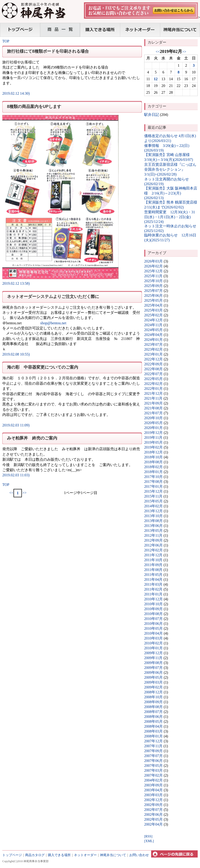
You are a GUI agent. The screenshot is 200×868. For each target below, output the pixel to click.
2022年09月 (153, 364)
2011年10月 (153, 560)
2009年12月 (153, 653)
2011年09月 (153, 565)
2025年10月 (153, 281)
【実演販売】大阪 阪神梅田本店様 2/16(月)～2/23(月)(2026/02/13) (171, 193)
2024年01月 (153, 340)
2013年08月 (153, 521)
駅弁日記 (152, 115)
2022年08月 (153, 369)
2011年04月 (153, 579)
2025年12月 (153, 271)
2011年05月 (153, 575)
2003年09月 (153, 785)
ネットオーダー (85, 855)
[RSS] (148, 836)
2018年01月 (153, 472)
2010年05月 (153, 628)
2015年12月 (153, 491)
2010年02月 (153, 643)
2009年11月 (153, 658)
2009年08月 (153, 663)
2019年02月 (153, 447)
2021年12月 (153, 393)
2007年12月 (153, 741)
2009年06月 (153, 673)
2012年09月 (153, 540)
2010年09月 (153, 609)
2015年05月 (153, 501)
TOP (6, 41)
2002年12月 (153, 800)
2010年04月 (153, 633)
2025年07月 (153, 291)
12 (156, 79)
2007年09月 (153, 751)
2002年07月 (153, 810)
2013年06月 (153, 526)
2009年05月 (153, 677)
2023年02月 (153, 349)
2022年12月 (153, 359)
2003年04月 (153, 790)
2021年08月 (153, 408)
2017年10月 (153, 477)
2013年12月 (153, 511)
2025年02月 (153, 315)
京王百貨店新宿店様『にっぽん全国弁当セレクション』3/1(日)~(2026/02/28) (170, 169)
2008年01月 (153, 736)
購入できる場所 (59, 855)
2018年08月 (153, 462)
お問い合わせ (139, 855)
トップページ (12, 855)
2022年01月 (153, 389)
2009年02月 (153, 687)
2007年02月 (153, 775)
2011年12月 (153, 555)
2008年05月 (153, 721)
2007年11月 (153, 746)
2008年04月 (153, 726)
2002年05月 (153, 819)
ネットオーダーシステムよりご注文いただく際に (53, 297)
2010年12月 (153, 599)
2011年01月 (153, 594)
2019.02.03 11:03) (16, 475)
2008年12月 (153, 692)
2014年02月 (153, 506)
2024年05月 (153, 330)
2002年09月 (153, 805)
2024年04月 (153, 335)
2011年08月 (153, 570)
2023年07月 (153, 344)
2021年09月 (153, 403)
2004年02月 (153, 780)
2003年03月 (153, 795)
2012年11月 (153, 535)
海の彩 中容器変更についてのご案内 (43, 367)
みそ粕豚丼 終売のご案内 (32, 438)
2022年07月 (153, 374)
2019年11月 (153, 437)
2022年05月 (153, 379)
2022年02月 (153, 384)
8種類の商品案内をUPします (34, 107)
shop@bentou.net (53, 323)
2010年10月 (153, 604)
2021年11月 (153, 398)
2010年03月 (153, 638)
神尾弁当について (113, 855)
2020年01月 (153, 428)
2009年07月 (153, 668)
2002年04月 (153, 824)
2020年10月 (153, 418)
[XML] (149, 841)
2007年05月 (153, 766)
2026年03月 (153, 261)
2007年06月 (153, 761)
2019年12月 (153, 433)
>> (24, 493)
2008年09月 (153, 702)
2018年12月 (153, 452)
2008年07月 (153, 712)
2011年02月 (153, 589)
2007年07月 (153, 756)
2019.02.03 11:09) (16, 425)
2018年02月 (153, 467)
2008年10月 (153, 697)
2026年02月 (153, 266)
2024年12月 (153, 320)
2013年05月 (153, 531)
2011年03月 (153, 584)
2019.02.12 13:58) (16, 283)
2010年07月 (153, 619)
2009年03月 (153, 682)
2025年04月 (153, 305)
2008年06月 (153, 717)
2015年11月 (153, 496)
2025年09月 (153, 286)
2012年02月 (153, 550)
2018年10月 (153, 457)
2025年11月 (153, 276)
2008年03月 (153, 731)
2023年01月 (153, 354)
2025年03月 (153, 310)
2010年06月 (153, 624)
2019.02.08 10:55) (16, 354)
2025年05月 (153, 300)
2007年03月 (153, 770)
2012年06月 (153, 545)
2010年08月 (153, 614)
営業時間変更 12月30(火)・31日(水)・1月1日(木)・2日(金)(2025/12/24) (170, 217)
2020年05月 (153, 423)
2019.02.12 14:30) (16, 93)
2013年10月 (153, 516)
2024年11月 (153, 325)
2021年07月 (153, 413)
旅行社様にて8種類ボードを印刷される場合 (48, 51)
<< (11, 493)
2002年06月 (153, 814)
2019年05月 (153, 442)
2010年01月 (153, 648)
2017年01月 (153, 486)
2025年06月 (153, 296)
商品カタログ (35, 855)
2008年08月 (153, 707)
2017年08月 (153, 482)
